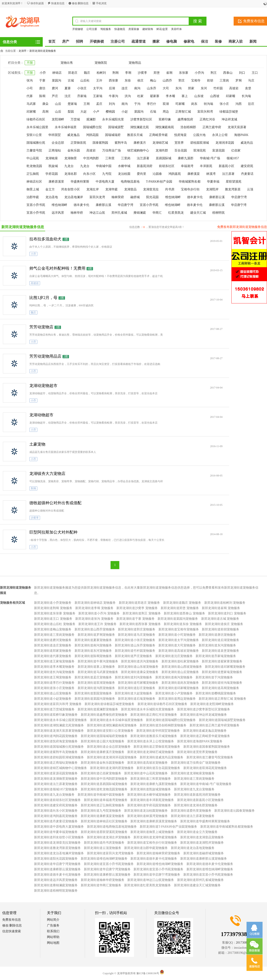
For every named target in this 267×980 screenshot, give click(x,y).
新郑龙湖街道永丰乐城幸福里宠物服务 (117, 720)
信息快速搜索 (12, 931)
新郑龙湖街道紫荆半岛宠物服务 (56, 752)
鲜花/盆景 (162, 29)
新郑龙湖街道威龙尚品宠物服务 (162, 757)
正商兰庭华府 (212, 127)
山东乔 (152, 88)
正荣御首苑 (78, 143)
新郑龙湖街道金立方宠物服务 (197, 832)
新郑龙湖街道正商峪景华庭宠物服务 (205, 736)
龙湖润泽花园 (225, 143)
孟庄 (99, 104)
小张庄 (82, 88)
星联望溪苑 (234, 182)
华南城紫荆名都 (190, 182)
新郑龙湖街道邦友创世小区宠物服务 (59, 837)
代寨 (30, 96)
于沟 (137, 104)
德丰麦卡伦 (195, 197)
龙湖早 (22, 51)
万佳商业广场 (111, 150)
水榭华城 (124, 166)
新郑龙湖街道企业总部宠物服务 (109, 747)
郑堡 (157, 73)
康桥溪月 (140, 143)
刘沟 (112, 104)
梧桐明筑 (218, 213)
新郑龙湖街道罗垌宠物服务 (96, 635)
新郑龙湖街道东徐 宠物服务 (183, 624)
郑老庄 (73, 73)
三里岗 (224, 81)
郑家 (191, 88)
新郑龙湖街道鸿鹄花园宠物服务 (56, 736)
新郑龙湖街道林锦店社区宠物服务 (104, 821)
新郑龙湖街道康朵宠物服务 (140, 672)
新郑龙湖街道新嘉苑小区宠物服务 (200, 800)
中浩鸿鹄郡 (91, 158)
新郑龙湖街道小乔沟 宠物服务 (99, 613)
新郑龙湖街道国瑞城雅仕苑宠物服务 (59, 747)
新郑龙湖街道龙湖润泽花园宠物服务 (112, 757)
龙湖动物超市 (41, 415)
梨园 (71, 112)
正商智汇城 (183, 112)
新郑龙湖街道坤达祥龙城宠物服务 (204, 715)
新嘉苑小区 (227, 166)
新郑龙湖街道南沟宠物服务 (93, 645)
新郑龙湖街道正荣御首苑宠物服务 (157, 747)
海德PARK (241, 135)
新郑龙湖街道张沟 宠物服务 (94, 619)
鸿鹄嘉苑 (175, 174)
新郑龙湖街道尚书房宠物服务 (104, 843)
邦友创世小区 (71, 189)
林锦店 (57, 73)
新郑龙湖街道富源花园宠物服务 (56, 773)
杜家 (140, 96)
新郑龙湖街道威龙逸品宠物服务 (205, 731)
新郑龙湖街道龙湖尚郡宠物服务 (112, 768)
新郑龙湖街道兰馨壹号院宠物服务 (210, 757)
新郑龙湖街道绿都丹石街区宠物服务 (162, 704)
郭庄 (182, 81)
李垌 (128, 73)
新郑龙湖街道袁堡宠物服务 (220, 651)
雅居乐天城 (135, 135)
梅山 (153, 81)
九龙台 (69, 166)
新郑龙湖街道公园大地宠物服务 (103, 741)
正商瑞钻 (55, 150)
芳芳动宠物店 (41, 327)
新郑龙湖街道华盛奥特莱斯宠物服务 (205, 821)
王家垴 (98, 96)
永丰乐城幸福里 (66, 127)
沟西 (239, 104)
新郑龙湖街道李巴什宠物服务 (54, 683)
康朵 (45, 104)
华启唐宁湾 (239, 197)
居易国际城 (164, 158)
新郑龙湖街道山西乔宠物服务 (95, 629)
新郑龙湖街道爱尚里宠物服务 (191, 811)
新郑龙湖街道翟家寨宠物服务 (222, 661)
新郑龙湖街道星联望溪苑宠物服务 (104, 832)
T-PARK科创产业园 (159, 182)
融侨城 (135, 197)
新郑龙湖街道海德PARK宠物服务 (200, 741)
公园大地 (199, 135)
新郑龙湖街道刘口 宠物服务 (227, 613)
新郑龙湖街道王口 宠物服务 (53, 619)
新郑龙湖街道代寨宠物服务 (53, 656)
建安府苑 (247, 166)
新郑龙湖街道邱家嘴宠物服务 (225, 667)
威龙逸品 (73, 135)
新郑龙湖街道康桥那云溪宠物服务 (204, 859)
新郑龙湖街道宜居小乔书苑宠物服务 (109, 864)
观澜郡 (91, 119)
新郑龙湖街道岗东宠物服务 (180, 683)
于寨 (42, 81)
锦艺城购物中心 (138, 150)
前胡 (210, 81)
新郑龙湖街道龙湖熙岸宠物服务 (202, 843)
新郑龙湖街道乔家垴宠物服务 (216, 656)
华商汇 (157, 213)
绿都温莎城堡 (229, 112)
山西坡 (215, 96)
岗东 (194, 104)
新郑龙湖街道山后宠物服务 (180, 672)
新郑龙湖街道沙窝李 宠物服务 (137, 608)
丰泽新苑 (206, 166)
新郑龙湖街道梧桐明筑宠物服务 (56, 891)
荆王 (214, 73)
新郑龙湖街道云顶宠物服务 (103, 848)
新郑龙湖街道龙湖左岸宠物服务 (109, 837)
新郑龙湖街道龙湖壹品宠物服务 (202, 837)
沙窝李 (142, 73)
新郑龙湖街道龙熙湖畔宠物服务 (212, 704)
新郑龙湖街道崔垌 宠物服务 (221, 608)
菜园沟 (57, 81)
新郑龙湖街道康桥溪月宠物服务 (103, 752)
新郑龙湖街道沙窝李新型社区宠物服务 (204, 709)
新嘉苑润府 (145, 166)
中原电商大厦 (105, 182)
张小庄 (224, 104)
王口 (255, 73)
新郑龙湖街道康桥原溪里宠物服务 (154, 821)
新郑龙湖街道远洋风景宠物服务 (56, 880)
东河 (204, 88)
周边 (166, 112)
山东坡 (199, 96)
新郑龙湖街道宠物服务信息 (23, 227)
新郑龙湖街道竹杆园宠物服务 (135, 651)
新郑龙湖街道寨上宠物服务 (96, 667)
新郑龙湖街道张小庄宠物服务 (54, 688)
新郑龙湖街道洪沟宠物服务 (140, 661)
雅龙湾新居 (233, 189)
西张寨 (113, 81)
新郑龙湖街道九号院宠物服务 (101, 811)
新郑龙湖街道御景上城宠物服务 (152, 832)
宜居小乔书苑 (36, 205)
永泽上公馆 (220, 135)
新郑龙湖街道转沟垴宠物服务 (222, 683)
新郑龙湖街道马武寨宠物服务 (98, 672)
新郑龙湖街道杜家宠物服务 (180, 661)
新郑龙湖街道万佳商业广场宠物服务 (196, 763)
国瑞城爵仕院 (92, 127)
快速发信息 (58, 3)
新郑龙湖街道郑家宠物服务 (53, 651)
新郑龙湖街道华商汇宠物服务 (101, 885)
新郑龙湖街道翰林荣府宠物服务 (158, 853)
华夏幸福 (213, 182)
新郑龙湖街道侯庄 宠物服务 (224, 624)
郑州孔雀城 (119, 213)
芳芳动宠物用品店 (45, 356)
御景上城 (33, 189)
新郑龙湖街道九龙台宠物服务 (194, 789)
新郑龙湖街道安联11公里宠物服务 (110, 731)
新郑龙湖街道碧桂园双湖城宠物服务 (59, 757)
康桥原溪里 (56, 182)
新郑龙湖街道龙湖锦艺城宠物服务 (151, 752)
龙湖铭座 (52, 158)
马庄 (251, 81)
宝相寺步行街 (190, 189)
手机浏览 (101, 3)
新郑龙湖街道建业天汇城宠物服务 (197, 885)
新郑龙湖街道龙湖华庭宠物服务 (155, 837)
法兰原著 (143, 158)
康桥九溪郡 (186, 158)
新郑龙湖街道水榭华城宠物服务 (149, 795)
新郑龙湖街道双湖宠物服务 (96, 683)
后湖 (112, 88)
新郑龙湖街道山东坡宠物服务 (138, 667)
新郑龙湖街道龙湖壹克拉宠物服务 (57, 843)
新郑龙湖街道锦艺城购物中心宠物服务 (61, 768)
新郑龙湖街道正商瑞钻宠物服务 (56, 763)
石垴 (153, 112)
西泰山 (228, 73)
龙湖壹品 (130, 189)
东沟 (178, 88)
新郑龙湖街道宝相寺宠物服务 (179, 629)
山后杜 (85, 81)
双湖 (166, 104)
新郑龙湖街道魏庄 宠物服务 (182, 603)
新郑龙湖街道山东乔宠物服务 (135, 645)
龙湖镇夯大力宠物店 (47, 474)
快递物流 (120, 29)
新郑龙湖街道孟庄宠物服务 (93, 677)
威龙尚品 (247, 143)
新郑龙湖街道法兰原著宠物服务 (56, 784)
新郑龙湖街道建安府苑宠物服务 (56, 805)
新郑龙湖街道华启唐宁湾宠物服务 (57, 864)
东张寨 (184, 73)
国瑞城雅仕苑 (36, 143)
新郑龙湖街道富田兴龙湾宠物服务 (110, 853)
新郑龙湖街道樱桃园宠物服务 (216, 693)
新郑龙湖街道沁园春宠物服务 (235, 811)
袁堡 (248, 88)
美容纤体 (176, 29)
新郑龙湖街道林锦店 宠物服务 (95, 603)
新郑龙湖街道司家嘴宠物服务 (138, 683)
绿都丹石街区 (36, 119)
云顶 (250, 189)
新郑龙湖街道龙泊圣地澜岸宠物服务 (59, 853)
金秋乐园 (74, 150)
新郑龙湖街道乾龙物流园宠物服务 (104, 789)
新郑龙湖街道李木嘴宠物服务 (54, 667)
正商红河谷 (207, 119)
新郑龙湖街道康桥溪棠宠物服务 (103, 816)
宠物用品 (135, 63)
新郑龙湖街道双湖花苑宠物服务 (205, 768)
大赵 (83, 112)
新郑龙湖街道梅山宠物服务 (53, 629)
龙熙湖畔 (58, 119)
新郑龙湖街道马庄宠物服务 (137, 635)
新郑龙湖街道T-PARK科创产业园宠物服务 (168, 827)
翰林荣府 (118, 197)
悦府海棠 (180, 135)
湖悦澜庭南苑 (165, 127)
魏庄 (87, 73)
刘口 (242, 73)
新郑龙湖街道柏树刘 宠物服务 (225, 603)
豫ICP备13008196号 (148, 973)
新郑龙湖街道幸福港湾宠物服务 (106, 800)
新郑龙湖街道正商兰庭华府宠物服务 (214, 725)
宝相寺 (196, 81)
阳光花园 (152, 197)
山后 (58, 104)
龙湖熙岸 (212, 189)
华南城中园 (104, 166)
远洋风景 (58, 213)
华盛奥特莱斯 (80, 182)
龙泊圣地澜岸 (74, 197)
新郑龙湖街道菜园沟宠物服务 (178, 619)
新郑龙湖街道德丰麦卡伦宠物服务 (154, 859)
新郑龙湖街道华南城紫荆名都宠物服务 (227, 827)
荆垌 (115, 73)
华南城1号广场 (210, 158)
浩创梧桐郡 (188, 127)
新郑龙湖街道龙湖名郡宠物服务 (196, 805)
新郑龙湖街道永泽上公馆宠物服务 (151, 741)
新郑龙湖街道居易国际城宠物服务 (104, 784)
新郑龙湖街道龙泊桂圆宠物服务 (146, 811)
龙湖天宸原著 (237, 127)
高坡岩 (234, 88)
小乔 (43, 73)
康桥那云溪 (217, 197)
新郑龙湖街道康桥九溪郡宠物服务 (154, 784)
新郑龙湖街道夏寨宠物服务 (93, 640)
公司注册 (92, 29)
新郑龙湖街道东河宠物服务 (93, 651)
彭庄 (251, 104)
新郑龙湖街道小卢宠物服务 (174, 693)
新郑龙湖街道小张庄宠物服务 (135, 640)
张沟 (30, 81)
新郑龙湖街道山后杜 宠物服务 (55, 624)
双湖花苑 (200, 150)
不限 (30, 63)
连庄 (125, 88)
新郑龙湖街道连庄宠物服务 (53, 645)
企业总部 (58, 143)
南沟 (137, 88)
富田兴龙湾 (97, 197)
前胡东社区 (167, 166)
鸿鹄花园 (92, 135)
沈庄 (68, 96)
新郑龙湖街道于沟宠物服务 (214, 677)
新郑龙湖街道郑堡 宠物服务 (180, 608)
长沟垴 (246, 96)
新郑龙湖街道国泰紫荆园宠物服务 (207, 747)
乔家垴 (82, 96)
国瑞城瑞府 (113, 135)
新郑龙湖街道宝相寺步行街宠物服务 (152, 843)
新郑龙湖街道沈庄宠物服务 (174, 656)
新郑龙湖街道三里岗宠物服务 (54, 635)
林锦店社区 (34, 182)
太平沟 (98, 88)
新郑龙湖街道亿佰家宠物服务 (101, 773)
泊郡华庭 (33, 197)
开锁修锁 (78, 29)
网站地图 (53, 943)
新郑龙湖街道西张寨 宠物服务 (140, 624)
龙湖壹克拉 (151, 189)
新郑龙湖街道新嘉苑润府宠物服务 (197, 795)
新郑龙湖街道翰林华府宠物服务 (103, 880)
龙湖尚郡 (162, 150)
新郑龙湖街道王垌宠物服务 (53, 677)
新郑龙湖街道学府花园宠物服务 (149, 805)
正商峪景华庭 (158, 135)
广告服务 (53, 925)
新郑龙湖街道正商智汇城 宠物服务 (222, 699)
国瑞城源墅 (116, 127)
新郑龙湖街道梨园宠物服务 (93, 693)
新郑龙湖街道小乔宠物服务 (53, 603)
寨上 (185, 96)
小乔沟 (199, 73)
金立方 (50, 189)
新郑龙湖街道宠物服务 (43, 51)
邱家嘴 (231, 96)
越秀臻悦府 (185, 119)
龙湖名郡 (71, 174)
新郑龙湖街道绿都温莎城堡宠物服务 (109, 704)
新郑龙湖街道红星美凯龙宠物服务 (148, 885)
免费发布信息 (12, 920)
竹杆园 (218, 88)
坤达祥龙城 (229, 119)
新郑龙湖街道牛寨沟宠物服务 (98, 661)
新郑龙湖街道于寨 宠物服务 (136, 619)
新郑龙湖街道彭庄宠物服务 (137, 688)
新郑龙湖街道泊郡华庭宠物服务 (146, 848)
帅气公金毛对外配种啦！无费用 (57, 268)
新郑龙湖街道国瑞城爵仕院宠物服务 (171, 720)
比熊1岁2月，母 (43, 298)
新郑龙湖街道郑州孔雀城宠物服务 (200, 880)
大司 (166, 88)
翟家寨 (155, 96)
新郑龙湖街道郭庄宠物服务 (137, 629)
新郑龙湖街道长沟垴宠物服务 (54, 672)
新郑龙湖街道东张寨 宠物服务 (55, 613)
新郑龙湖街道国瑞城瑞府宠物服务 (104, 736)
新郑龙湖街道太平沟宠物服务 (179, 640)
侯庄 (140, 81)
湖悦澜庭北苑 (140, 127)
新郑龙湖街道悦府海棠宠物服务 (56, 741)
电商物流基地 (130, 182)
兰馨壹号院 (34, 150)
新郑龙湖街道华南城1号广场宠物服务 (206, 784)
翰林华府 (77, 213)
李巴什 (152, 104)
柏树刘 (101, 73)
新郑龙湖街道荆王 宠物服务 (142, 613)
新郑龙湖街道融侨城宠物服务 (204, 853)
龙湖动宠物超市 (43, 386)
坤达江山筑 (97, 213)
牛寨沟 (113, 96)
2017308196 (244, 943)
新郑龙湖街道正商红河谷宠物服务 (154, 715)
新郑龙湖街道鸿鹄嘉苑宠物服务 (56, 816)
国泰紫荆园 (100, 143)
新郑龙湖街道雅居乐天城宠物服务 (154, 736)
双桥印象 (165, 119)
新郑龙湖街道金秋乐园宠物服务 (103, 763)
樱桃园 (110, 112)
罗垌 (239, 81)
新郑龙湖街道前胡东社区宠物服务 (57, 800)
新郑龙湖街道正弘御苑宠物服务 (103, 805)
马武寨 (31, 104)
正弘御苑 (33, 174)
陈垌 (42, 96)
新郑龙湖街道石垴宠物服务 (137, 699)
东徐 (128, 81)
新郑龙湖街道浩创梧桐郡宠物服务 (163, 725)
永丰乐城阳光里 (113, 119)
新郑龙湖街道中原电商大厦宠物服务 (59, 827)
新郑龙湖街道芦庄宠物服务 (133, 656)
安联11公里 (34, 135)
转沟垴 (208, 104)
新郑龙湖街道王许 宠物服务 (97, 624)
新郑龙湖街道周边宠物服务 (177, 699)
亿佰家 (236, 150)
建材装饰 (148, 29)
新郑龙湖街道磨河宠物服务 (53, 640)
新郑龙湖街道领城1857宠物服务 (56, 789)
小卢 (96, 112)
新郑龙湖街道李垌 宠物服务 (94, 608)
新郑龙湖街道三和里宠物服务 (151, 779)
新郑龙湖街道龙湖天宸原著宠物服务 (59, 731)
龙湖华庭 (111, 189)
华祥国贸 (55, 135)
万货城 (75, 119)
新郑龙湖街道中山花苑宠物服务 (146, 773)
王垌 (87, 104)
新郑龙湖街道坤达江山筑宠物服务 (151, 880)
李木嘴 (170, 96)
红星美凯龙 (176, 213)
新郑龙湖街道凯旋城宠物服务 (151, 789)
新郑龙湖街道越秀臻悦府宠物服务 (104, 715)
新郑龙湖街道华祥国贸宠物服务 (158, 731)
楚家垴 (72, 104)
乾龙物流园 (34, 166)
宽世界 (179, 143)
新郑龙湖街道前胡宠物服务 (220, 629)
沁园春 (157, 174)
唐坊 (42, 88)
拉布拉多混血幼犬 (45, 239)
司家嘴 (180, 104)
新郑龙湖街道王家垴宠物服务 (54, 661)
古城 (71, 81)
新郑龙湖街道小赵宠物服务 (53, 699)
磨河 (55, 88)
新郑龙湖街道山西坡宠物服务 (182, 667)
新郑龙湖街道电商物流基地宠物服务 (112, 827)
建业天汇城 (198, 213)
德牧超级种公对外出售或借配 (55, 503)
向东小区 (89, 174)
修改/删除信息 (80, 3)
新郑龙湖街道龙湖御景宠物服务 (56, 779)
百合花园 (181, 150)
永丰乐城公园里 (37, 127)
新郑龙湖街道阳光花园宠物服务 (56, 859)
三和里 (110, 158)
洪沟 (128, 96)
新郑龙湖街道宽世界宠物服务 (197, 752)
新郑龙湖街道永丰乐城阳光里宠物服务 (148, 709)
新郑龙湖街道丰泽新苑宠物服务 (152, 800)
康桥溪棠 (194, 174)
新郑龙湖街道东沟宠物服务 (217, 645)
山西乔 (167, 81)
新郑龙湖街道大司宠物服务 (177, 645)
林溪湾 (211, 174)
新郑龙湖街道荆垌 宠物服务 (53, 608)
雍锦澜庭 (140, 213)
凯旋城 (53, 166)
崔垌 (169, 73)
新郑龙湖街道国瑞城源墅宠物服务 (222, 720)
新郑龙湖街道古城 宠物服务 (220, 619)
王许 (99, 81)
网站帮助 (53, 937)
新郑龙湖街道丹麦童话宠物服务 (56, 821)
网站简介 (53, 920)
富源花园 (218, 150)
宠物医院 (101, 63)
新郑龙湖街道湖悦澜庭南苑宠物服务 (112, 725)
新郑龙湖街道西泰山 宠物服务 (184, 613)
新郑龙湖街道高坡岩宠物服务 (179, 651)
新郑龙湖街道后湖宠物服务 (220, 640)
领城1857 (233, 158)
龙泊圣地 (52, 197)
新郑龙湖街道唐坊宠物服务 (217, 635)
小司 (30, 88)
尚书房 (170, 189)
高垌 (45, 112)
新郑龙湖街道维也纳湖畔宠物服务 (104, 859)
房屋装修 (134, 29)
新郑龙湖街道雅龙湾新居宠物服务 (57, 848)
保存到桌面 (37, 3)
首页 (52, 41)
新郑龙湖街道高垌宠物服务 (220, 688)
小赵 (125, 112)
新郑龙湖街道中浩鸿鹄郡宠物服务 (104, 779)
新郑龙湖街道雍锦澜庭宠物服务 (56, 885)
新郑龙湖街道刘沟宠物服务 (133, 677)
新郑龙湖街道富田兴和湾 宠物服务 (58, 704)
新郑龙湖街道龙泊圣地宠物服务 (193, 848)
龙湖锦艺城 (160, 143)
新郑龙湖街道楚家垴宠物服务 (222, 672)
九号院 (107, 174)
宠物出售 (67, 63)
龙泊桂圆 (124, 174)
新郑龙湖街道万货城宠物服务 (54, 709)
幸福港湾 (187, 166)
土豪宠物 (37, 444)
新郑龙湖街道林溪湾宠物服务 (148, 816)
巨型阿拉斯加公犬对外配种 (53, 532)
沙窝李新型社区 (141, 119)
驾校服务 (106, 29)
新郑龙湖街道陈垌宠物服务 (93, 656)
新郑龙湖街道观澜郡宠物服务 (98, 709)
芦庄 (55, 96)
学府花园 (52, 174)
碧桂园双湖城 (200, 143)
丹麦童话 (247, 174)
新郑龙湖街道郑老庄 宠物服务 (140, 603)
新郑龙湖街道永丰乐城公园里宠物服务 (61, 720)
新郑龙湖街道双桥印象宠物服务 (56, 715)
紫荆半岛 (121, 143)
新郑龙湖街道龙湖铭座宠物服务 (193, 773)
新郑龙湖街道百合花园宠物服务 (158, 768)
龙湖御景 (71, 158)
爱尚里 (142, 174)
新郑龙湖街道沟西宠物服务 (96, 688)
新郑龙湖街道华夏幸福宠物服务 (56, 832)
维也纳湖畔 (173, 197)
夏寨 (68, 88)
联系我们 (53, 931)
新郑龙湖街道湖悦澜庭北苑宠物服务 (59, 725)
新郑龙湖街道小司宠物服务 (177, 635)
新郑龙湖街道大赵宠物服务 (133, 693)
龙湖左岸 (93, 189)
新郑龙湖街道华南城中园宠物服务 (101, 795)
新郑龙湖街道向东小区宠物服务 (56, 811)
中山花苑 (33, 158)
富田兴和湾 (205, 112)
